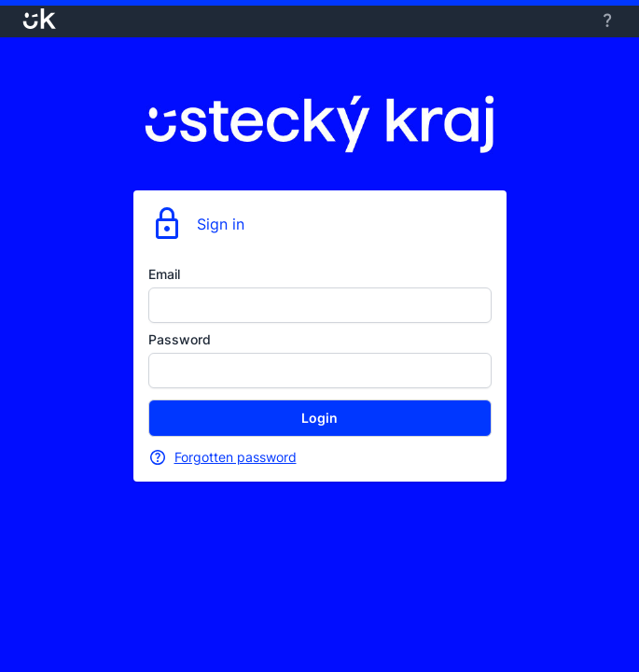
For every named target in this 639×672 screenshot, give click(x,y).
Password (180, 339)
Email (164, 274)
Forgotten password (236, 457)
